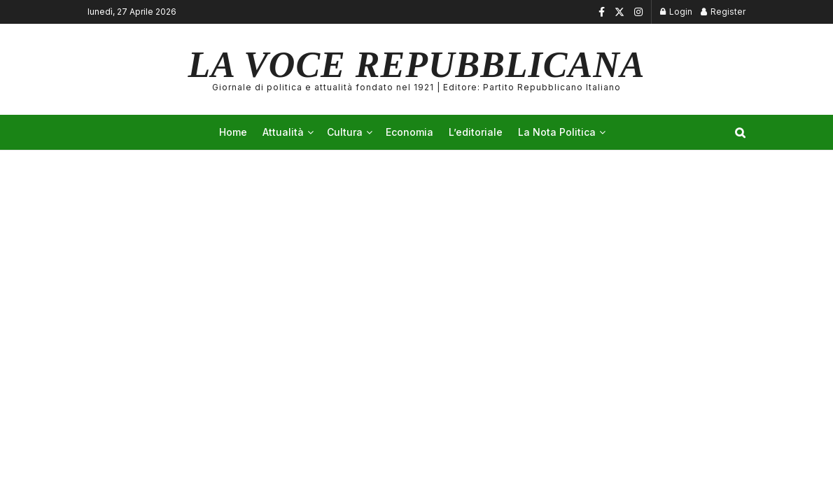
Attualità (283, 132)
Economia (409, 132)
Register (723, 12)
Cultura (345, 132)
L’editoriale (476, 132)
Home (233, 132)
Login (676, 12)
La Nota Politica (557, 132)
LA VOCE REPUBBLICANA (417, 69)
